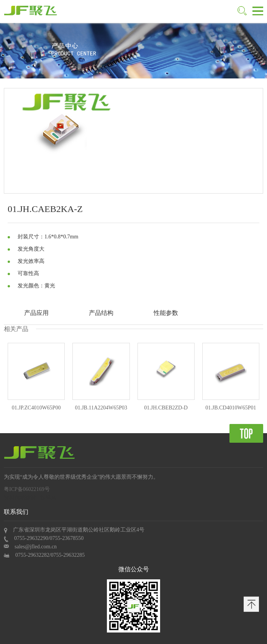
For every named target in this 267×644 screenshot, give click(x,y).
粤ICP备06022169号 (27, 489)
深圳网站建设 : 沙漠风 (30, 498)
